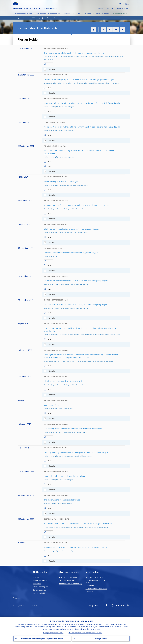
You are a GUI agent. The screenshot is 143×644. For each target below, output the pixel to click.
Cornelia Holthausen (81, 456)
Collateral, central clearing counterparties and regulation (68, 253)
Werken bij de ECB (122, 9)
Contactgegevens (40, 590)
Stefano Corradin (49, 284)
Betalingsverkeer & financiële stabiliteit (48, 14)
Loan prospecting (51, 405)
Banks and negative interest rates (58, 181)
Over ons (101, 9)
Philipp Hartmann (49, 527)
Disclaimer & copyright (68, 577)
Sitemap (17, 598)
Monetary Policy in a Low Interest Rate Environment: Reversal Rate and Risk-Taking (79, 103)
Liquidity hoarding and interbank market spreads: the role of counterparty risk (77, 452)
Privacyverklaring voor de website (95, 581)
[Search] (110, 4)
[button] (123, 4)
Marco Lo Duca (83, 527)
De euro (78, 14)
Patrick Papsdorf (110, 335)
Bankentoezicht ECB (120, 14)
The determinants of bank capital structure (62, 500)
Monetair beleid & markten (23, 14)
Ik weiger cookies (101, 639)
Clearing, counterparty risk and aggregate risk (63, 381)
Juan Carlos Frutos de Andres (90, 335)
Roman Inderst (64, 409)
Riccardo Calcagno (50, 551)
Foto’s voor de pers (40, 587)
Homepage (17, 18)
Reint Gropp (48, 503)
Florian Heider (79, 57)
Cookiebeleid (91, 585)
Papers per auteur (60, 18)
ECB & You (110, 9)
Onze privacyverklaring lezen (53, 633)
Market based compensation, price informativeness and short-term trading (76, 547)
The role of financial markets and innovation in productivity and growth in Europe (78, 524)
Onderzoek (88, 14)
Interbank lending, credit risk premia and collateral (65, 476)
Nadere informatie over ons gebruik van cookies (85, 633)
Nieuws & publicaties (102, 14)
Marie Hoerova (77, 209)
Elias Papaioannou (67, 527)
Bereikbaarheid (39, 593)
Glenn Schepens (109, 57)
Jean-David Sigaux (93, 83)
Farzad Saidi (94, 57)
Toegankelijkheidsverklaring (96, 589)
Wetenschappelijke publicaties (42, 18)
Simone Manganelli (50, 361)
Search (120, 4)
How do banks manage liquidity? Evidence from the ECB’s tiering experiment (76, 79)
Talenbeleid (90, 592)
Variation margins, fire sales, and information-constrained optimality (73, 205)
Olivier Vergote (110, 83)
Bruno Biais (47, 209)
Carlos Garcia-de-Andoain (67, 335)
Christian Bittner (49, 57)
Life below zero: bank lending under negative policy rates (68, 229)
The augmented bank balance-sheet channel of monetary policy (71, 53)
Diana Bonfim (65, 57)
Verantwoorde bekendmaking (71, 584)
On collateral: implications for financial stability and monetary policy (73, 281)
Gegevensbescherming (94, 577)
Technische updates (67, 580)
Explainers (37, 584)
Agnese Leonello (64, 107)
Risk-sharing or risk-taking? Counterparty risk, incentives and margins (73, 429)
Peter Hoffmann (77, 83)
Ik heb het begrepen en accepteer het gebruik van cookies (42, 639)
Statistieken (68, 14)
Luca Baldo (47, 83)
